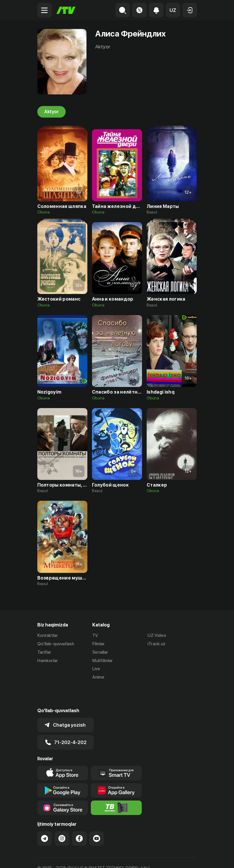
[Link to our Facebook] (79, 818)
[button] (173, 10)
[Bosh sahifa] (66, 10)
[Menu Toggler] (45, 10)
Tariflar (44, 652)
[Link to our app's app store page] (63, 752)
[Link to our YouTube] (97, 818)
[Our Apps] (116, 752)
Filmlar (98, 644)
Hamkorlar (48, 661)
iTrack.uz (156, 644)
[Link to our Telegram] (45, 818)
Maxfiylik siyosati (92, 858)
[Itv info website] (116, 787)
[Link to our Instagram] (62, 818)
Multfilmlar (103, 661)
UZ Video (157, 635)
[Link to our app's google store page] (63, 770)
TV (95, 635)
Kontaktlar (48, 635)
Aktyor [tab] (51, 112)
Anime (98, 677)
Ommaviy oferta (53, 858)
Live (96, 669)
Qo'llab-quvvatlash (56, 644)
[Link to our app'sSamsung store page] (63, 787)
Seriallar (100, 652)
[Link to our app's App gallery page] (116, 770)
